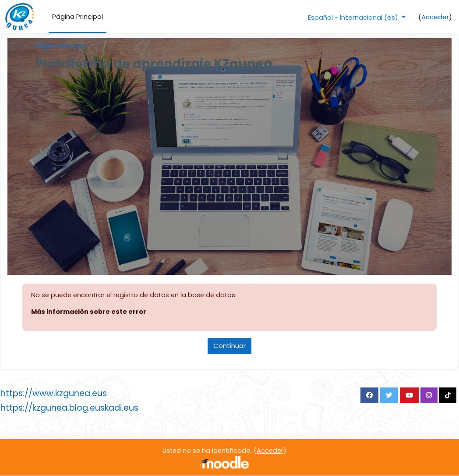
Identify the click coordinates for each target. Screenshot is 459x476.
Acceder (435, 17)
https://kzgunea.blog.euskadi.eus (69, 408)
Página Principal (61, 46)
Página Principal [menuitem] (78, 16)
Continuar (229, 346)
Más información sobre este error (89, 312)
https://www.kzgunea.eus (54, 394)
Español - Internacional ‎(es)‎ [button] (354, 17)
